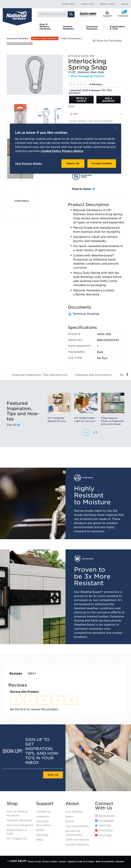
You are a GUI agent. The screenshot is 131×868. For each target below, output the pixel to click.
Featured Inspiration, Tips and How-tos (40, 375)
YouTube (103, 835)
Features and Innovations (94, 375)
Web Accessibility (105, 862)
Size (71, 106)
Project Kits (87, 4)
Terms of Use (34, 862)
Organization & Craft (117, 28)
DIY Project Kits (17, 839)
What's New (68, 4)
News (69, 817)
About (125, 4)
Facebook (104, 821)
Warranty (42, 835)
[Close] (116, 128)
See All (13, 425)
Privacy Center (50, 862)
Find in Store (83, 189)
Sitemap (120, 862)
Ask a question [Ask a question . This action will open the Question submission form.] (108, 100)
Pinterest (104, 831)
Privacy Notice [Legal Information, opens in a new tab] (72, 151)
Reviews (16, 673)
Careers (62, 862)
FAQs (40, 840)
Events (70, 821)
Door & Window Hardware (45, 26)
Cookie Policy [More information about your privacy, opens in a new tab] (51, 151)
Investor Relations (77, 845)
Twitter (103, 826)
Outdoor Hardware (68, 28)
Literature (43, 817)
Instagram (105, 816)
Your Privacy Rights (28, 164)
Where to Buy (107, 4)
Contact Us (44, 812)
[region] (66, 149)
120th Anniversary (77, 840)
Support (45, 804)
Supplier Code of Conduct (81, 862)
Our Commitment (77, 826)
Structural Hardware (92, 28)
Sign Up (53, 775)
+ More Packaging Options (86, 76)
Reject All (73, 163)
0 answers (95, 90)
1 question (75, 90)
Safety (40, 830)
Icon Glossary (74, 812)
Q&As (32, 673)
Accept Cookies (102, 163)
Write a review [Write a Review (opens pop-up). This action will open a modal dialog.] (81, 100)
